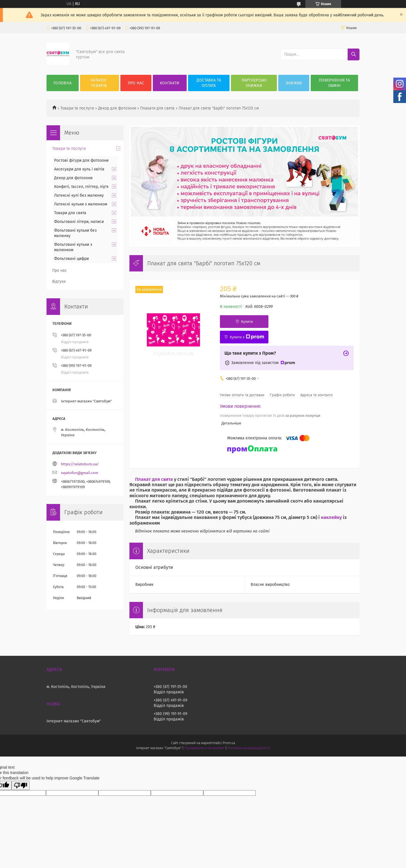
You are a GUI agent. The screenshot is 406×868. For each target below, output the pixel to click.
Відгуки (59, 281)
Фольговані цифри (71, 259)
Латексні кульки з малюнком (81, 204)
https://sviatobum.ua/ (80, 464)
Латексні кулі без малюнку (79, 195)
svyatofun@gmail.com (80, 473)
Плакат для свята (154, 479)
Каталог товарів (99, 83)
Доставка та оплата (209, 83)
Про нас (136, 83)
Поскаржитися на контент (204, 748)
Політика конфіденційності (249, 748)
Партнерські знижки (254, 83)
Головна (63, 83)
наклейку (331, 517)
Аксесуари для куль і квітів (79, 169)
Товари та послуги (77, 108)
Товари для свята (70, 213)
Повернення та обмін (334, 83)
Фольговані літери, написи (79, 222)
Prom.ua (229, 743)
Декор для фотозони (117, 108)
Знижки (294, 83)
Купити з (247, 337)
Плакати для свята (157, 108)
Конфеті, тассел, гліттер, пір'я (81, 187)
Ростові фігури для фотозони (81, 160)
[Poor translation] (21, 785)
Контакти (170, 83)
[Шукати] (354, 54)
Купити (247, 322)
